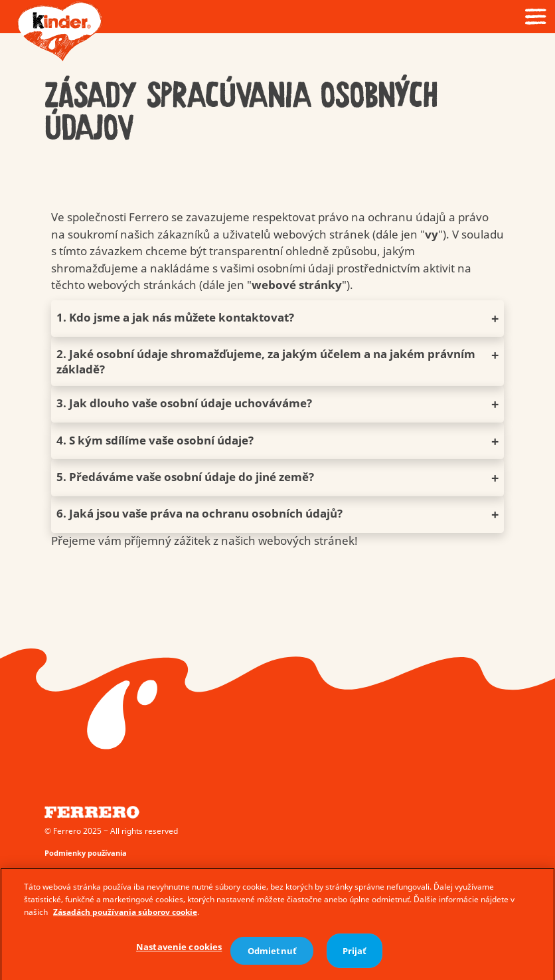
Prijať (355, 954)
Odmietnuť (272, 954)
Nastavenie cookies (179, 950)
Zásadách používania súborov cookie (125, 915)
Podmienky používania (86, 853)
